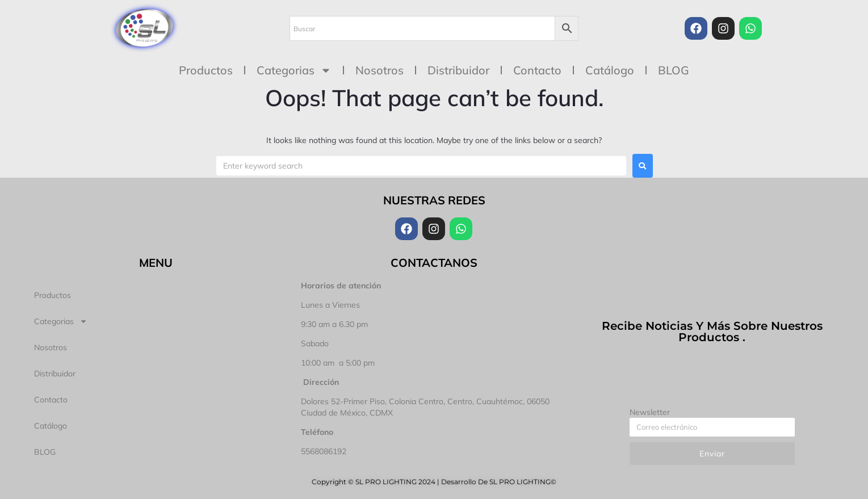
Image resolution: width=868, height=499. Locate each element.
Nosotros (380, 70)
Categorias (294, 70)
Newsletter (650, 412)
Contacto (537, 70)
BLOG (674, 70)
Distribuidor (458, 70)
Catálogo (610, 70)
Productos (206, 70)
